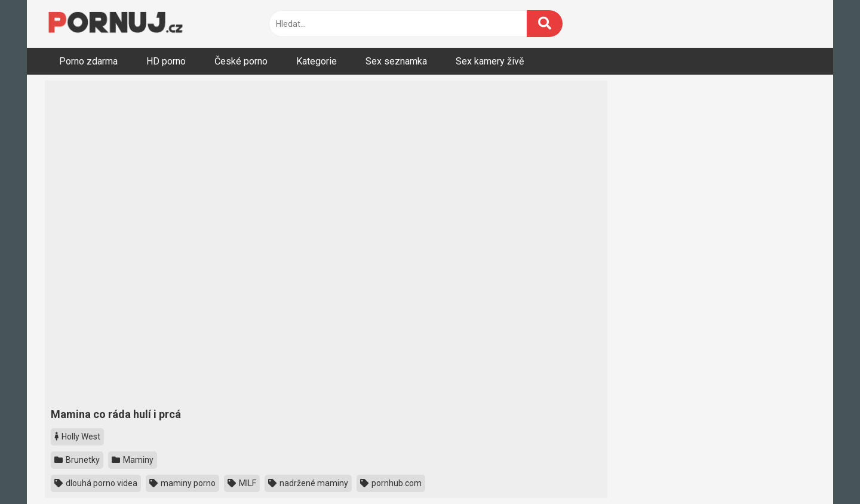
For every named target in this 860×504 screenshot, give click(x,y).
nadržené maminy (308, 483)
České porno (241, 61)
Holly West (77, 437)
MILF (242, 483)
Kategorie (317, 61)
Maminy (133, 460)
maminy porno (182, 483)
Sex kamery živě (490, 61)
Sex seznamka (396, 61)
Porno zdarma (88, 61)
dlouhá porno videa (96, 483)
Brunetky (77, 460)
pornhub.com (391, 483)
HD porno (166, 61)
